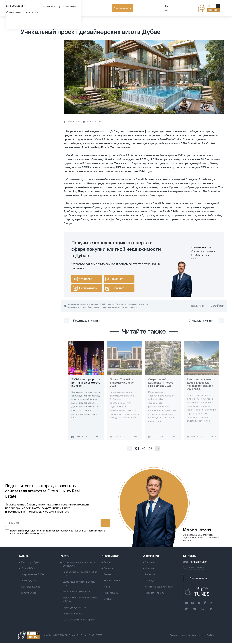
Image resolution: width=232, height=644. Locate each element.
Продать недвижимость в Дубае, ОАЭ (80, 575)
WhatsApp (83, 279)
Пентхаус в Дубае (31, 588)
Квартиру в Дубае (31, 563)
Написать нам (85, 288)
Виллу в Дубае (29, 594)
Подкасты (109, 569)
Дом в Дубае (28, 569)
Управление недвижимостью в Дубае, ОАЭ (79, 565)
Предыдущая (82, 321)
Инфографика (111, 594)
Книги (107, 588)
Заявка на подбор (215, 8)
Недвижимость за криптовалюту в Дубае (80, 600)
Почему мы (151, 581)
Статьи (23, 21)
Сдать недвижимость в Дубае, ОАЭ (79, 584)
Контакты (93, 8)
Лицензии (150, 575)
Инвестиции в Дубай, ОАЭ (76, 592)
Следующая (206, 321)
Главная (12, 21)
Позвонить (115, 288)
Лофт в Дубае (29, 581)
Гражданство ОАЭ (72, 614)
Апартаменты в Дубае (33, 575)
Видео (107, 563)
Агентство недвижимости (159, 588)
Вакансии (150, 563)
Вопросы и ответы (113, 581)
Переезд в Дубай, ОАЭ (74, 608)
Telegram (114, 279)
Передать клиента (155, 594)
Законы (108, 575)
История (150, 569)
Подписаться (96, 523)
